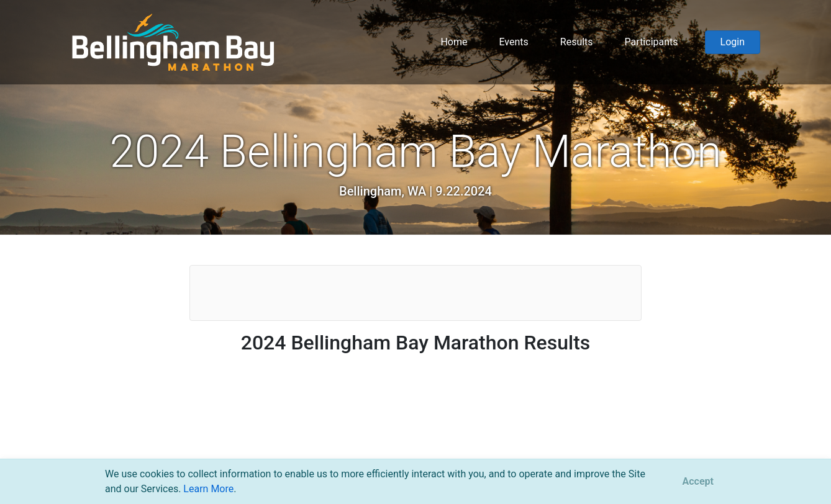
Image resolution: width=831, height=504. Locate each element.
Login (733, 42)
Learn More (208, 489)
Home (454, 42)
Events (513, 42)
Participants (652, 42)
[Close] (698, 482)
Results (577, 42)
